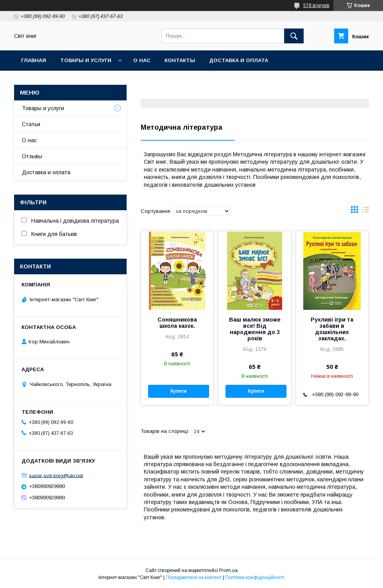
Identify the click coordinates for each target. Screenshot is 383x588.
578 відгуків (316, 5)
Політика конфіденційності (255, 577)
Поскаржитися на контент (194, 577)
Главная (34, 60)
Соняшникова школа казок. (177, 323)
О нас (142, 60)
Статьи (31, 124)
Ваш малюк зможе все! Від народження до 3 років (255, 329)
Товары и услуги (86, 60)
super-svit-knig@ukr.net (56, 475)
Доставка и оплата (239, 60)
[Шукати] (294, 36)
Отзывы (32, 156)
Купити (179, 391)
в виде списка (365, 211)
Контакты (180, 60)
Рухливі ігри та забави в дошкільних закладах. (332, 329)
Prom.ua (228, 570)
